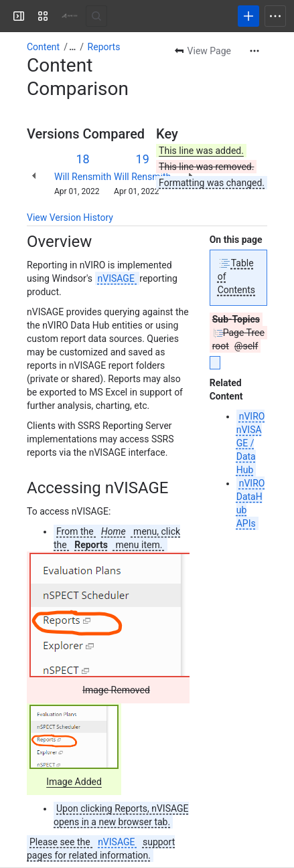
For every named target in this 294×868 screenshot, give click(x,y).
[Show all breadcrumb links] (72, 47)
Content (43, 47)
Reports (104, 47)
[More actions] (254, 51)
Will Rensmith (83, 177)
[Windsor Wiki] (70, 16)
